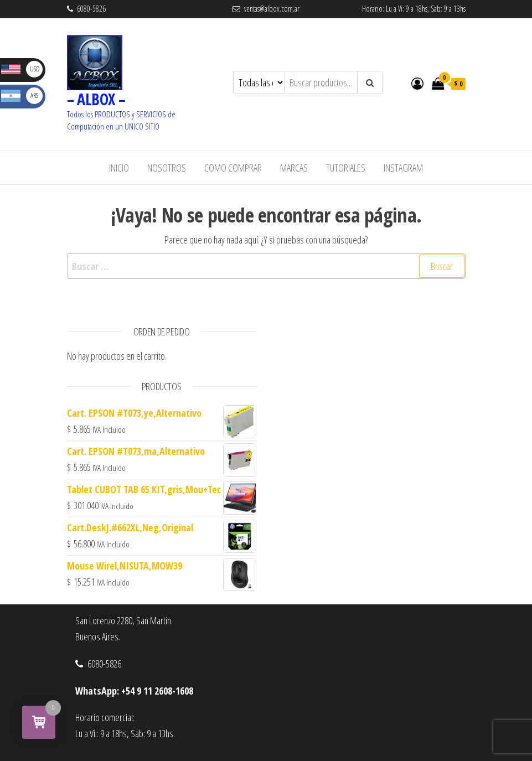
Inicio (119, 168)
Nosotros (167, 168)
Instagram (403, 168)
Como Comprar (233, 168)
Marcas (294, 168)
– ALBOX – (96, 99)
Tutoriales (346, 168)
